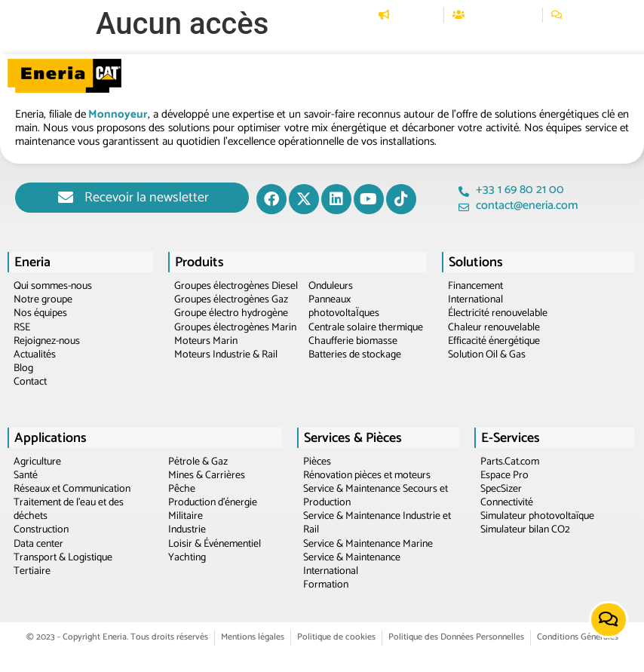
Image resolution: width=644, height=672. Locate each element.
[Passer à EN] (622, 15)
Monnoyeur (118, 114)
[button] (205, 42)
